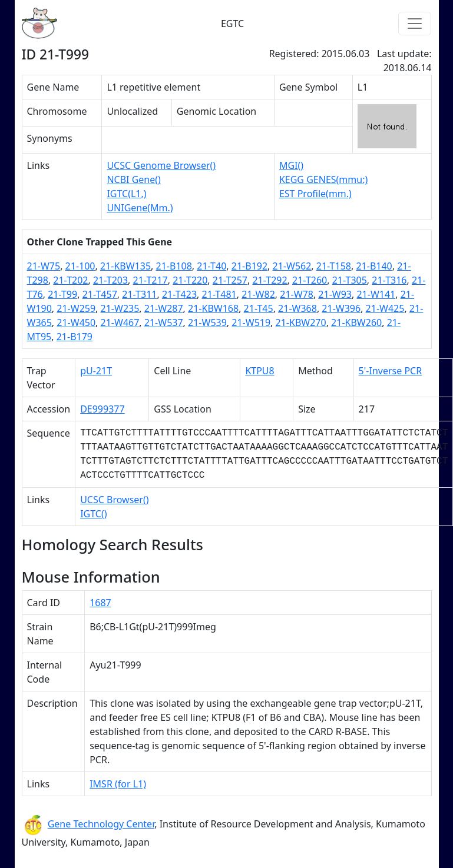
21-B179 (75, 337)
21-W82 (258, 294)
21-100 (80, 266)
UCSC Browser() (114, 500)
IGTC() (93, 514)
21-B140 (374, 266)
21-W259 (76, 308)
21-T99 (62, 294)
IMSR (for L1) (118, 784)
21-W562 (292, 266)
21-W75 (44, 266)
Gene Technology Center (101, 824)
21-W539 (207, 322)
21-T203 (110, 280)
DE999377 (102, 409)
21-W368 (297, 308)
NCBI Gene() (133, 179)
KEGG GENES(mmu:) (323, 179)
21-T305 (350, 280)
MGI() (291, 165)
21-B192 (249, 266)
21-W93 (335, 294)
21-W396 (341, 308)
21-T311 (139, 294)
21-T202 (70, 280)
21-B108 (174, 266)
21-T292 (270, 280)
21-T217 (151, 280)
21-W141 (376, 294)
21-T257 (230, 280)
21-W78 (297, 294)
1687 (100, 603)
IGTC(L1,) (126, 194)
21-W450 (76, 322)
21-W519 (251, 322)
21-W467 (120, 322)
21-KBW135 (125, 266)
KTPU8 (259, 371)
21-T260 (310, 280)
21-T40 (211, 266)
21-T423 (179, 294)
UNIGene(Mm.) (140, 208)
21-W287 (164, 308)
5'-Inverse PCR (391, 371)
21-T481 (219, 294)
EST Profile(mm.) (315, 194)
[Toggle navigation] (415, 24)
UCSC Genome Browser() (161, 165)
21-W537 (164, 322)
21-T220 (190, 280)
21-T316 (389, 280)
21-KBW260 (356, 322)
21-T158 (334, 266)
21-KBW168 (213, 308)
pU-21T (96, 371)
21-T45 (259, 308)
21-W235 (120, 308)
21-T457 (100, 294)
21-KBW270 (301, 322)
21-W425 (385, 308)
